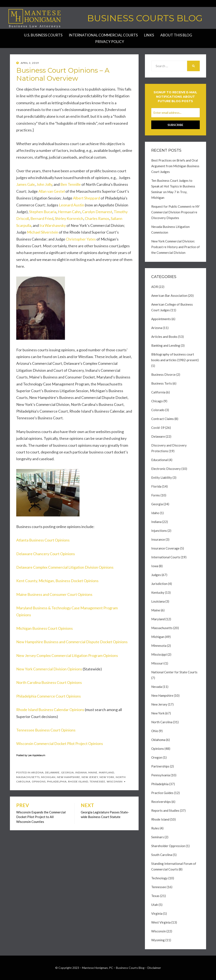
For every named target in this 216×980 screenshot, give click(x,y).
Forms (156, 495)
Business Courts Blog (145, 18)
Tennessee (97, 781)
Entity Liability (162, 477)
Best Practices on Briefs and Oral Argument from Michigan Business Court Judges (175, 166)
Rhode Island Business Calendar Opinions (50, 710)
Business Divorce (163, 374)
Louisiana (158, 601)
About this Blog (176, 35)
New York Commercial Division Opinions (49, 669)
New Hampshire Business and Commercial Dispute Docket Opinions (72, 642)
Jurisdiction (159, 584)
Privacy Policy (110, 42)
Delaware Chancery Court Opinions (46, 554)
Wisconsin (115, 781)
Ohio (155, 731)
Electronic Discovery (166, 469)
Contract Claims (163, 419)
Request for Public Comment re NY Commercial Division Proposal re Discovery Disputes (175, 212)
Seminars (158, 837)
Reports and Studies (165, 810)
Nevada (157, 687)
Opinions (39, 781)
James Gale (26, 184)
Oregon (157, 757)
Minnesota (159, 646)
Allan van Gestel (52, 191)
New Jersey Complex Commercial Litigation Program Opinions (67, 655)
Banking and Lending (166, 345)
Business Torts (162, 383)
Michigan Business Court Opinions (45, 628)
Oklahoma (158, 740)
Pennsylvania (161, 775)
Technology (159, 878)
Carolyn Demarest (97, 212)
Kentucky (158, 592)
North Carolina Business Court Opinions (49, 682)
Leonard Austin (72, 205)
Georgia (67, 772)
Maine (93, 772)
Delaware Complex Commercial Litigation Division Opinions (65, 567)
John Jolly (44, 184)
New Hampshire (69, 777)
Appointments (161, 319)
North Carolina (162, 722)
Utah (155, 905)
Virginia (157, 913)
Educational (160, 460)
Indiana (81, 772)
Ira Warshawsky (53, 225)
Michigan (48, 777)
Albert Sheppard (86, 198)
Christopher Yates (81, 239)
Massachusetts (28, 777)
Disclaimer (154, 968)
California (158, 392)
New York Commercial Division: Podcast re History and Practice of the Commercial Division (175, 247)
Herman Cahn (69, 212)
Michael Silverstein (43, 232)
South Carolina (162, 855)
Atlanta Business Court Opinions (43, 540)
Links (149, 35)
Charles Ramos (97, 218)
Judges (156, 575)
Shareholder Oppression (168, 846)
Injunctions (159, 531)
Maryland (107, 772)
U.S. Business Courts (43, 35)
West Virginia (161, 922)
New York (107, 777)
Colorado (158, 410)
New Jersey (90, 777)
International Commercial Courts (103, 35)
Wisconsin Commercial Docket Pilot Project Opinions (60, 743)
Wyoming (158, 940)
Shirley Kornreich (69, 218)
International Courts (166, 557)
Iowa (155, 566)
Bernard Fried (42, 218)
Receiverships (161, 802)
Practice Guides (162, 793)
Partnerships (160, 766)
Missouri (157, 663)
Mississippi (159, 654)
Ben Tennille (71, 184)
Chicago (157, 401)
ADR (155, 287)
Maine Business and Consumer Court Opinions (54, 594)
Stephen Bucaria (43, 212)
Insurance (158, 539)
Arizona (37, 772)
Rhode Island (78, 781)
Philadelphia (57, 781)
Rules (155, 828)
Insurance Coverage (165, 548)
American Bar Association (169, 295)
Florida (156, 486)
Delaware (52, 772)
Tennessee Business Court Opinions (46, 730)
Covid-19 (158, 428)
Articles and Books (164, 337)
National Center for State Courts (174, 672)
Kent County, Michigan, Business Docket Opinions (57, 581)
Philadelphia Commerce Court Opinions (49, 696)
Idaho (155, 513)
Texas (155, 896)
